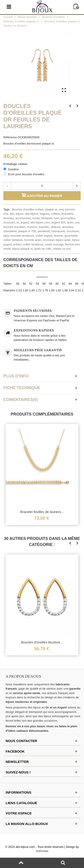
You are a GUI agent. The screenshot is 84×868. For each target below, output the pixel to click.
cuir (77, 222)
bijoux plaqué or (23, 249)
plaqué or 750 (27, 231)
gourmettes (68, 218)
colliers (55, 214)
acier (70, 222)
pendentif (44, 231)
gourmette (71, 236)
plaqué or (51, 209)
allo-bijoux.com (40, 222)
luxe (56, 218)
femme (58, 236)
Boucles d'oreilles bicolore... (42, 642)
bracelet (44, 227)
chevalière (10, 231)
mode (36, 218)
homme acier (32, 240)
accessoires (23, 218)
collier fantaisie (13, 240)
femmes (9, 218)
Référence (10, 137)
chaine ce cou (62, 249)
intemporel (58, 231)
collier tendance (33, 244)
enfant (17, 244)
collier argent (44, 236)
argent (25, 222)
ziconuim (9, 222)
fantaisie (47, 218)
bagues (44, 214)
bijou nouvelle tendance (19, 236)
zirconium (73, 231)
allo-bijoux (31, 214)
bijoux (19, 214)
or (18, 222)
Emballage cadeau (16, 164)
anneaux (68, 227)
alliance (56, 227)
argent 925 (58, 222)
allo (12, 214)
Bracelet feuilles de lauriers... (42, 512)
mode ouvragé (54, 244)
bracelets (68, 214)
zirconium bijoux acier (56, 240)
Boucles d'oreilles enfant (28, 209)
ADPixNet (42, 851)
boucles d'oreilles (14, 227)
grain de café (43, 249)
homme (32, 227)
